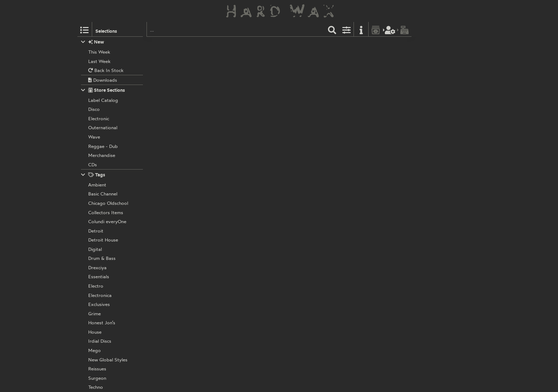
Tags (93, 175)
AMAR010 (246, 45)
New (93, 42)
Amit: (228, 53)
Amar (228, 45)
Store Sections (103, 90)
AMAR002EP (249, 92)
